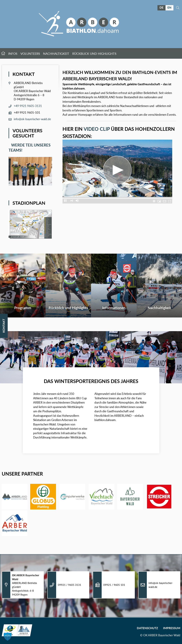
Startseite (3, 54)
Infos (13, 54)
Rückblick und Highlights (94, 54)
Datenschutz (147, 628)
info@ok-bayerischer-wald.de (32, 119)
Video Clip (97, 129)
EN (169, 7)
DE (161, 7)
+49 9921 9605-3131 (28, 106)
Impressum (172, 628)
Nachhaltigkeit (56, 54)
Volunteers (30, 54)
